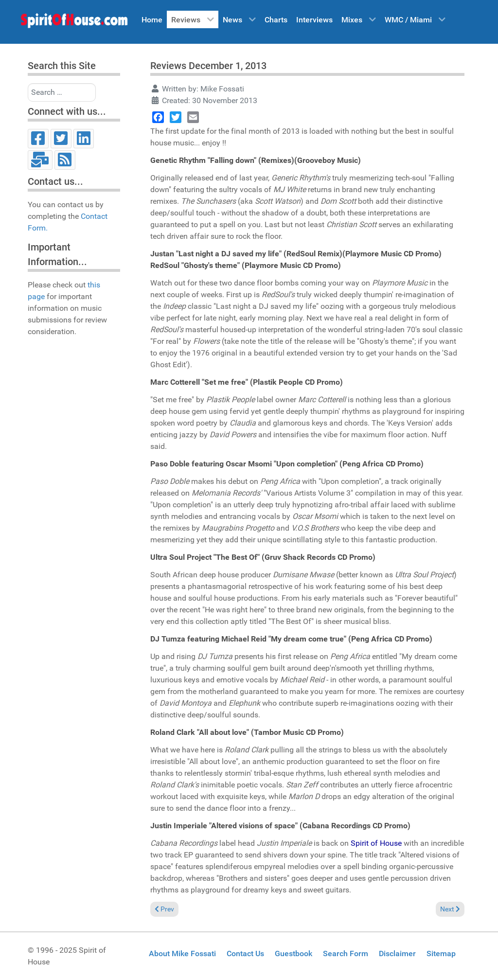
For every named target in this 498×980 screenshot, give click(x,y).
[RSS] (65, 160)
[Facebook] (38, 139)
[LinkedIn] (84, 139)
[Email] (40, 160)
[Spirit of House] (74, 23)
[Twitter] (61, 139)
